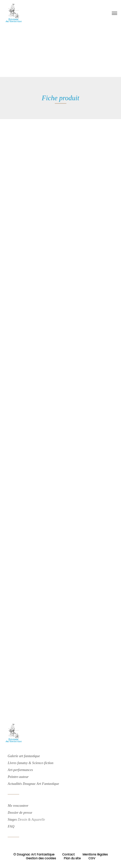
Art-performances (20, 770)
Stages (12, 820)
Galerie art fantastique (24, 756)
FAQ (11, 826)
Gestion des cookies (41, 858)
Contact (68, 854)
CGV (92, 858)
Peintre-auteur (18, 777)
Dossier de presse (20, 813)
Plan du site (72, 858)
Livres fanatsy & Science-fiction (30, 763)
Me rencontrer (18, 806)
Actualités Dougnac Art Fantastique (33, 784)
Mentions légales (95, 854)
